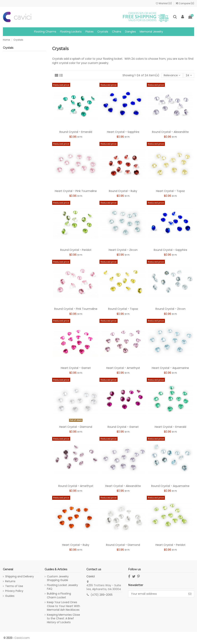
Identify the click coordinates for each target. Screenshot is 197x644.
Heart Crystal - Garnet (76, 368)
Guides (10, 596)
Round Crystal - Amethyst (76, 486)
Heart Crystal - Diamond (76, 427)
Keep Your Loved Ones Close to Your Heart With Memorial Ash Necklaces (63, 606)
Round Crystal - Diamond (123, 545)
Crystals (8, 48)
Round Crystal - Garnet (123, 427)
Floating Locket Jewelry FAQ (62, 587)
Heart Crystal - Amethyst (123, 368)
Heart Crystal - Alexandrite (123, 486)
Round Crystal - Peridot (76, 250)
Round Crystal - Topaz (123, 309)
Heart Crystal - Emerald (170, 427)
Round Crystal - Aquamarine (170, 486)
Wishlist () (164, 3)
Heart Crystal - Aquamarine (170, 368)
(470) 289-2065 (102, 595)
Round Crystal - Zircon (170, 309)
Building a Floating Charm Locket (59, 596)
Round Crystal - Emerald (76, 132)
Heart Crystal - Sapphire (123, 132)
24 (189, 75)
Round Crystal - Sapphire (170, 250)
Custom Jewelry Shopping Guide (58, 578)
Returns (10, 581)
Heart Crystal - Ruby (76, 545)
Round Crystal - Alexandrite (170, 132)
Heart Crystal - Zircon (123, 250)
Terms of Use (14, 586)
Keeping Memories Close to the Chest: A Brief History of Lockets (63, 619)
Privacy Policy (14, 591)
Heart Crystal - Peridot (170, 545)
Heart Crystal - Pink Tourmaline (76, 191)
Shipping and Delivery (20, 577)
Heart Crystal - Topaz (170, 191)
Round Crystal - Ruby (123, 191)
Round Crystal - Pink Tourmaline (76, 309)
